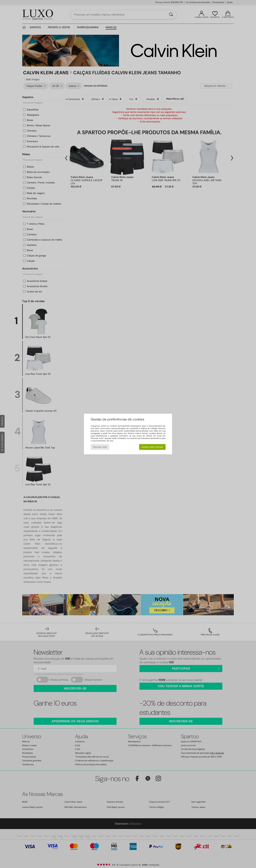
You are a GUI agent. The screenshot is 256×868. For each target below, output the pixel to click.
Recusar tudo (100, 447)
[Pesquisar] (171, 15)
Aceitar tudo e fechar (152, 447)
